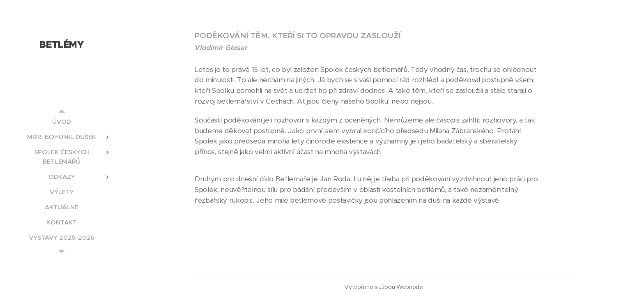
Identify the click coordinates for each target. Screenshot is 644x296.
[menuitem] (62, 121)
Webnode (410, 287)
